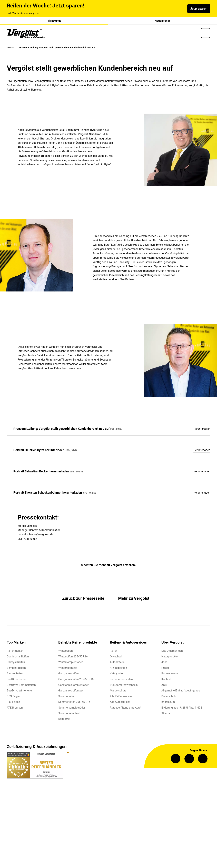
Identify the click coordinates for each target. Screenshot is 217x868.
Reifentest (64, 720)
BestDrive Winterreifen (20, 691)
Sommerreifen (67, 697)
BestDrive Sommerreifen (21, 686)
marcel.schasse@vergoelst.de (35, 535)
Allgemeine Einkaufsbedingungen (181, 691)
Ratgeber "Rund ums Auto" (126, 708)
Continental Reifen (18, 657)
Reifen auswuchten (121, 680)
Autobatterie (117, 663)
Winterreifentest (68, 669)
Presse (165, 669)
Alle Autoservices (120, 703)
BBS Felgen (14, 697)
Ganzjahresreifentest (71, 691)
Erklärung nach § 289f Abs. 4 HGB (182, 708)
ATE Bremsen (15, 708)
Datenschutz (169, 697)
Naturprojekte (169, 657)
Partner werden (170, 674)
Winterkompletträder (70, 663)
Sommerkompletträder (72, 708)
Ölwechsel (116, 657)
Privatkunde (54, 21)
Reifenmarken (15, 651)
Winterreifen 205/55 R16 (73, 657)
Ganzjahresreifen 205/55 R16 (76, 680)
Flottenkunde (162, 21)
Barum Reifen (15, 674)
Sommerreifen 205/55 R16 (74, 703)
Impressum (168, 703)
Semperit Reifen (16, 669)
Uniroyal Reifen (16, 663)
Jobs (164, 663)
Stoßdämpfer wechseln (124, 686)
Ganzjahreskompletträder (73, 686)
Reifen (114, 651)
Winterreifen (66, 651)
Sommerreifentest (69, 714)
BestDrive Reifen (17, 680)
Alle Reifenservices (121, 697)
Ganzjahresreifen (68, 674)
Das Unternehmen (172, 651)
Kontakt (166, 680)
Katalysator (117, 674)
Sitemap (166, 714)
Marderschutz (118, 691)
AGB (164, 686)
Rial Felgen (13, 703)
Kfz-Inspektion (118, 669)
